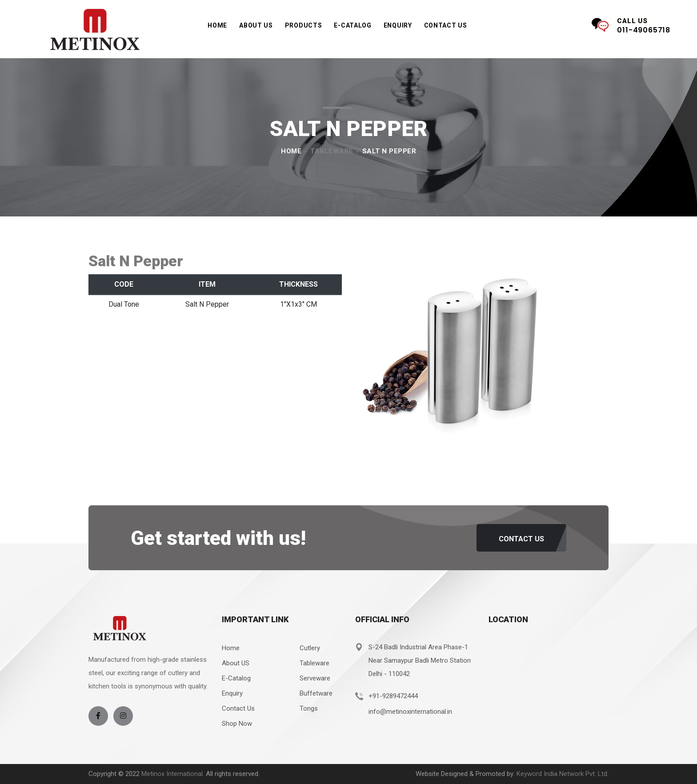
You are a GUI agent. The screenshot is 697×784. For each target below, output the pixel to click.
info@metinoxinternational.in (410, 712)
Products (304, 28)
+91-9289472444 (393, 696)
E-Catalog (236, 678)
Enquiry (398, 25)
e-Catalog (353, 25)
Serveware (315, 678)
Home (217, 25)
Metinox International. (174, 774)
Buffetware (316, 693)
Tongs (309, 708)
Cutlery (310, 648)
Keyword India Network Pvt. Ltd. (563, 774)
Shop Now (237, 724)
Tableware (332, 151)
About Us (256, 25)
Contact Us (446, 25)
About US (236, 663)
